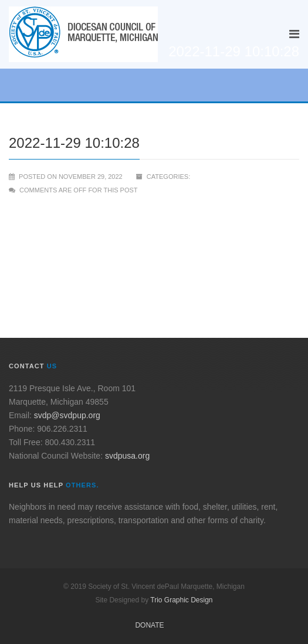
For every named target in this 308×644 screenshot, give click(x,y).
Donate (149, 625)
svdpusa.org (127, 456)
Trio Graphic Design (181, 600)
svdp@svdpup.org (67, 415)
